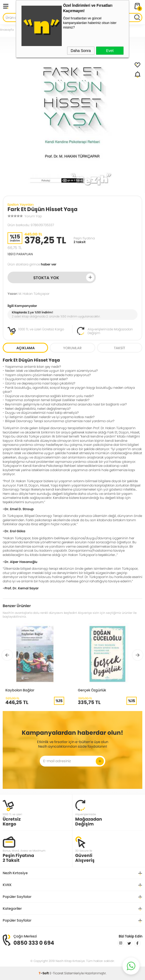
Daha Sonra (81, 51)
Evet (110, 51)
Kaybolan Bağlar (20, 690)
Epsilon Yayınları (21, 204)
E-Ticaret (57, 973)
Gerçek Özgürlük (92, 690)
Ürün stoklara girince (32, 264)
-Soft (44, 973)
